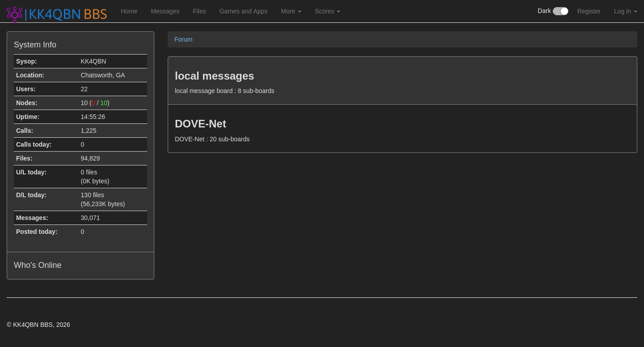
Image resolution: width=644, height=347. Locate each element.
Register (589, 11)
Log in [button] (626, 11)
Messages (165, 11)
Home (129, 11)
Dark (553, 11)
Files (199, 11)
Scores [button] (328, 11)
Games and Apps (244, 11)
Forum (183, 39)
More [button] (291, 11)
